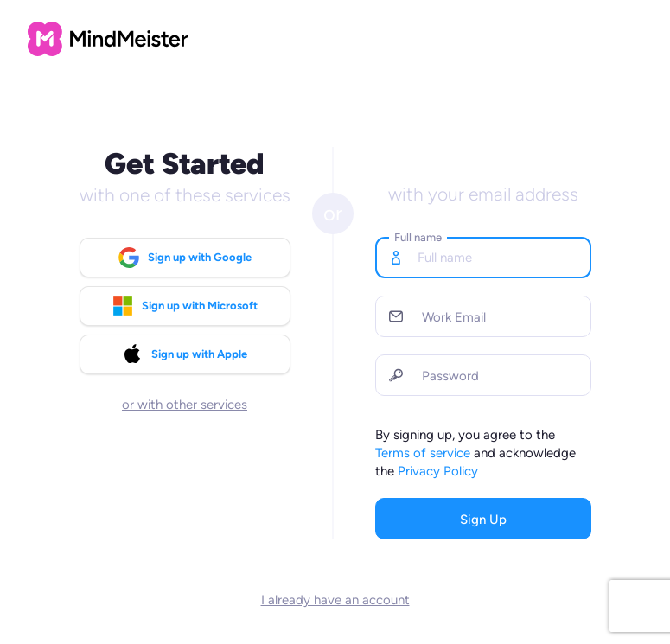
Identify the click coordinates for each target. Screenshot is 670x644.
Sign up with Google (185, 258)
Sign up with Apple (185, 354)
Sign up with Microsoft (185, 306)
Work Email (454, 317)
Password (450, 376)
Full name (418, 237)
